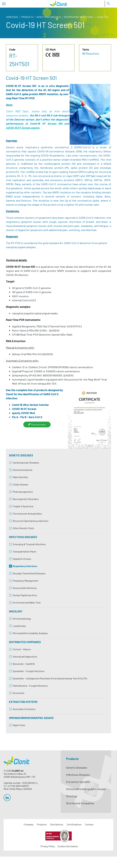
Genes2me (19, 693)
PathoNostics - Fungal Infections (30, 686)
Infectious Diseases (49, 17)
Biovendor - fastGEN (24, 664)
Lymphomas (19, 626)
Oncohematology (22, 619)
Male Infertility (20, 477)
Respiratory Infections (79, 17)
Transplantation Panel (24, 551)
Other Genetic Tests (23, 528)
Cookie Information (68, 846)
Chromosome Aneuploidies (27, 514)
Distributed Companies (25, 642)
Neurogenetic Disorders (26, 499)
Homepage (12, 17)
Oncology (16, 611)
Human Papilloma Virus (25, 595)
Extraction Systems (23, 702)
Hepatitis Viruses (22, 559)
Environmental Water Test (27, 602)
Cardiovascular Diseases (26, 463)
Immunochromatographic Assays (31, 718)
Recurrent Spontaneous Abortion (31, 521)
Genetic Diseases (21, 455)
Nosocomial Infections (25, 588)
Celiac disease (20, 484)
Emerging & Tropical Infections (29, 544)
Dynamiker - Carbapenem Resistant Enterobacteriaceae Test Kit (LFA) (50, 678)
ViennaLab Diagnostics (25, 657)
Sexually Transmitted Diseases (29, 573)
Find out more (37, 424)
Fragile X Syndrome (23, 506)
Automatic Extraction (24, 709)
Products (27, 17)
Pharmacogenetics (23, 492)
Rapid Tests (19, 725)
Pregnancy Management (26, 581)
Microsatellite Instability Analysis (30, 633)
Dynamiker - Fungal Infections (29, 671)
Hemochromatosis (23, 470)
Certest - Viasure (22, 649)
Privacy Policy (48, 846)
